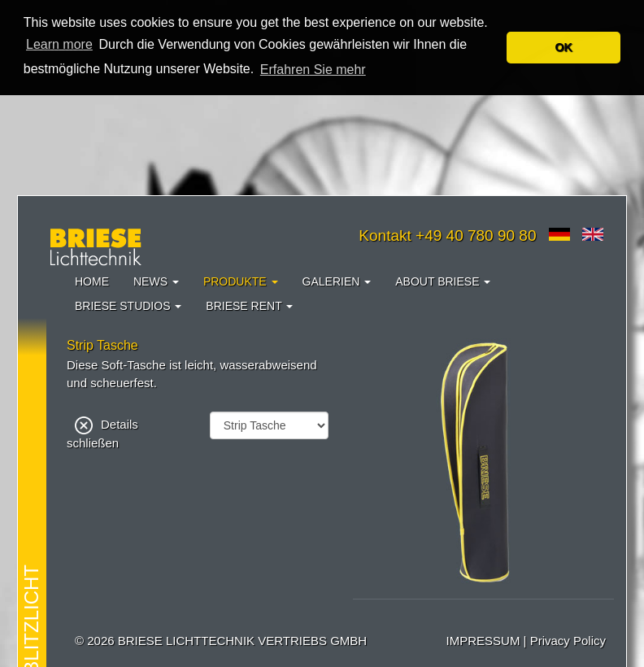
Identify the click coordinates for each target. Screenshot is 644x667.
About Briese (443, 281)
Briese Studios (128, 306)
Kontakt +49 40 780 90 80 (447, 235)
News (156, 281)
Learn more (59, 44)
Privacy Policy (568, 641)
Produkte (241, 281)
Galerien (337, 281)
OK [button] (563, 47)
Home (92, 281)
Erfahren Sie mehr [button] (313, 70)
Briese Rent (249, 306)
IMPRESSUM (483, 641)
